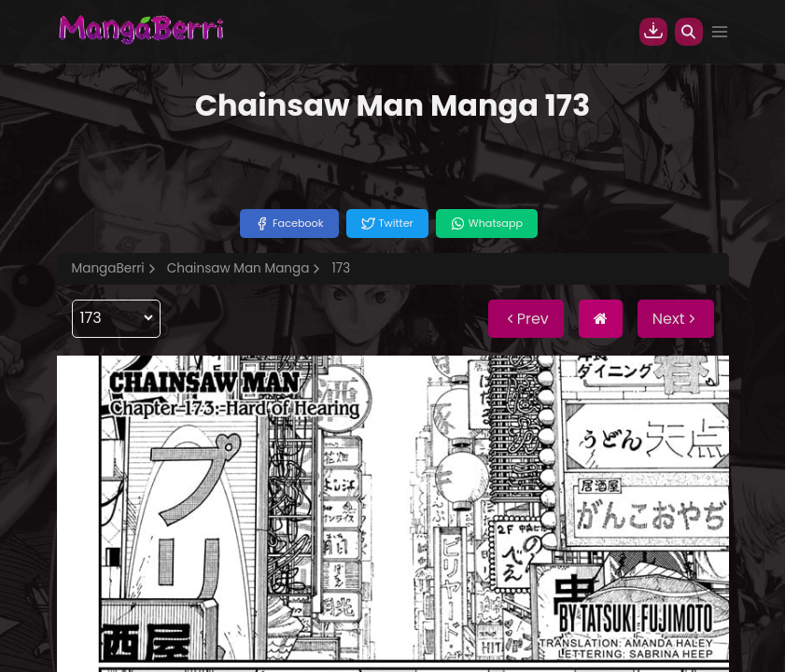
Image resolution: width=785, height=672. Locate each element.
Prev (526, 319)
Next (676, 319)
